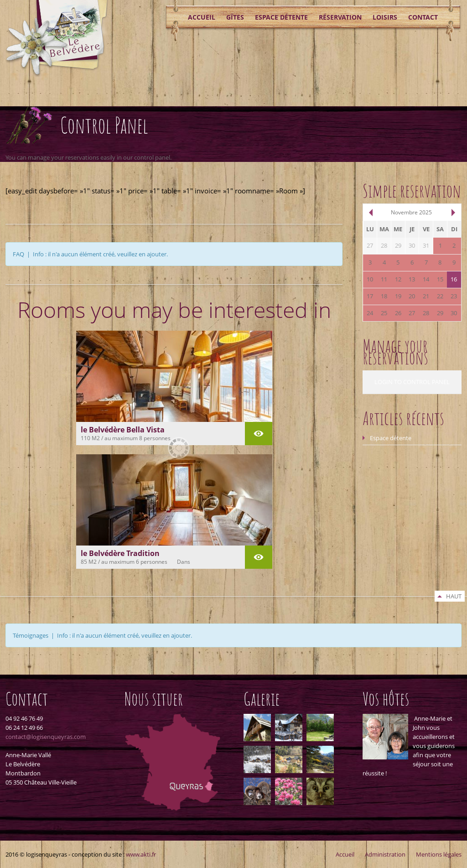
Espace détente (281, 17)
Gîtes (235, 17)
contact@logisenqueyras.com (46, 737)
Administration (385, 854)
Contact (423, 17)
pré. (370, 212)
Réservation (340, 17)
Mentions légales (439, 854)
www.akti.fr (141, 854)
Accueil (202, 17)
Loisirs (385, 17)
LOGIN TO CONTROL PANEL (412, 382)
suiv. (454, 212)
